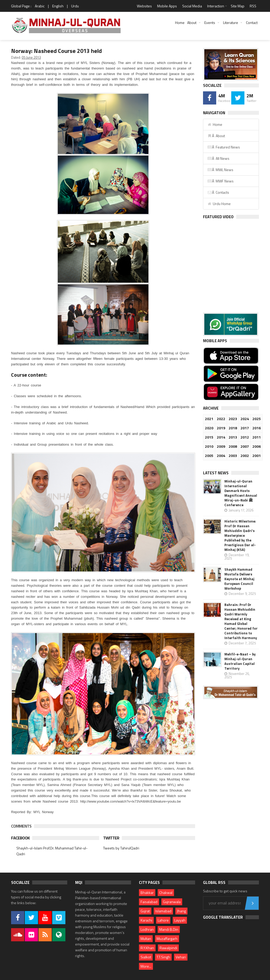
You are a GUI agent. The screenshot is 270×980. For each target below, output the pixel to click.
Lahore (163, 920)
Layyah (180, 920)
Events (210, 23)
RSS (253, 6)
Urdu (75, 6)
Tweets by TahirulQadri (121, 848)
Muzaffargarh (167, 939)
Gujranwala (172, 902)
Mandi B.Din (169, 929)
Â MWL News (220, 170)
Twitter (111, 838)
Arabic (40, 6)
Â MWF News (220, 181)
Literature (231, 23)
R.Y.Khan (147, 948)
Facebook (20, 838)
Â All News (218, 158)
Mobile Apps (167, 6)
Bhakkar (147, 892)
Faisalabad (149, 902)
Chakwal (166, 892)
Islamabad (163, 911)
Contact (252, 23)
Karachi (146, 920)
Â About (216, 136)
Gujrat (145, 911)
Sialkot (146, 957)
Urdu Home (219, 204)
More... (146, 966)
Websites (144, 6)
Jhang (181, 911)
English (58, 6)
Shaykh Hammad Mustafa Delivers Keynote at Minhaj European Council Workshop (239, 579)
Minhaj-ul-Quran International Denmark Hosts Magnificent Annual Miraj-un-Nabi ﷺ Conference (241, 493)
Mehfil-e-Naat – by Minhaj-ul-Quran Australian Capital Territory (240, 661)
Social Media (192, 6)
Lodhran (147, 929)
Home (180, 23)
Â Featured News (224, 147)
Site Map (238, 6)
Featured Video (218, 217)
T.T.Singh (163, 957)
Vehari (181, 957)
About (192, 23)
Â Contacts (218, 192)
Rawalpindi (168, 948)
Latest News (216, 473)
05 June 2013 (31, 57)
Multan (146, 939)
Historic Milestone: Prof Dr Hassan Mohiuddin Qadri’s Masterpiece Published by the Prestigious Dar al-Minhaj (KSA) (240, 535)
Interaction (216, 6)
